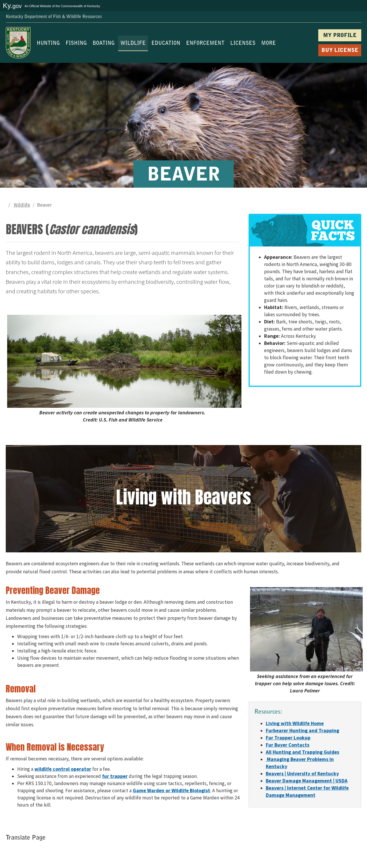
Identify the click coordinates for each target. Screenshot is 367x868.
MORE (269, 44)
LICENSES (243, 44)
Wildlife (22, 205)
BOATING (104, 44)
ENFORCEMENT (205, 44)
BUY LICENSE (340, 51)
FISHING (76, 44)
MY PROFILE (340, 36)
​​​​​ (295, 723)
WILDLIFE (133, 44)
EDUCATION (166, 44)
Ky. (12, 6)
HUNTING (48, 44)
